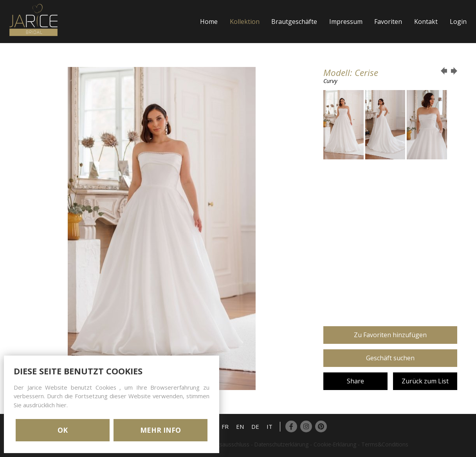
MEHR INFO (160, 430)
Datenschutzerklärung (281, 444)
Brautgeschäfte (294, 22)
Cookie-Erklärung (335, 444)
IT (270, 426)
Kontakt (426, 22)
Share (355, 381)
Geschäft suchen (390, 358)
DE (255, 426)
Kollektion (245, 22)
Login (458, 22)
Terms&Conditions (385, 444)
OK (63, 430)
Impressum (346, 22)
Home (209, 22)
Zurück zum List (425, 381)
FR (225, 426)
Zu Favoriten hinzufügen (390, 335)
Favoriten (388, 22)
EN (240, 426)
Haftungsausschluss (225, 444)
